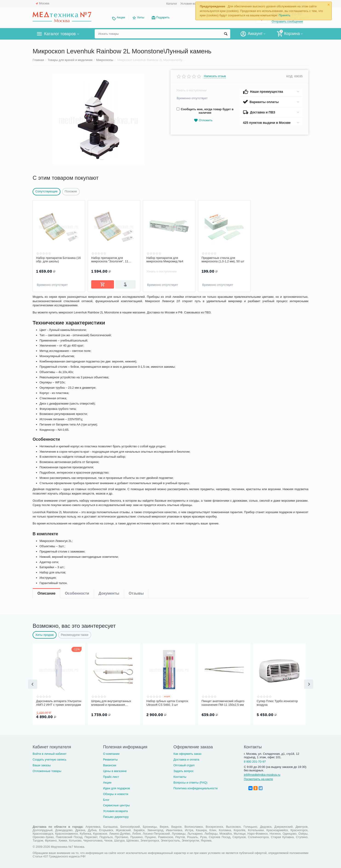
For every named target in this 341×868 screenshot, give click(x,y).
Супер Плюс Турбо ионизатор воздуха (277, 702)
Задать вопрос (184, 770)
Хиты (141, 17)
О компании (111, 753)
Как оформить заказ (187, 753)
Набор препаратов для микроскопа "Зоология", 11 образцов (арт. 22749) (110, 260)
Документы (109, 300)
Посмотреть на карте (258, 778)
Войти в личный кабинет (50, 753)
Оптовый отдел (184, 764)
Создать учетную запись (50, 759)
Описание (46, 300)
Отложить (203, 120)
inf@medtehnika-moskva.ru (262, 774)
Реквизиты (110, 759)
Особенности (77, 300)
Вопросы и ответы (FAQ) (190, 782)
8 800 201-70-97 (255, 761)
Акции (121, 17)
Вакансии (109, 764)
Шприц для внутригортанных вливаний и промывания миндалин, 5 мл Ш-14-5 (111, 703)
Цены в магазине (115, 770)
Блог (106, 799)
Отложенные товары (47, 770)
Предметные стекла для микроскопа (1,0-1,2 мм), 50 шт (223, 260)
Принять (285, 15)
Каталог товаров (60, 34)
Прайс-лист (111, 776)
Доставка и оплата (186, 759)
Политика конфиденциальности (196, 787)
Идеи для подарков (116, 787)
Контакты (180, 776)
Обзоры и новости (116, 793)
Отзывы (136, 300)
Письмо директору (116, 816)
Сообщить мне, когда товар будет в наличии (205, 111)
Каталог (172, 4)
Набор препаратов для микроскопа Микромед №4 (165, 260)
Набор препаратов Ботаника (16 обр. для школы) (58, 260)
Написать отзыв (215, 76)
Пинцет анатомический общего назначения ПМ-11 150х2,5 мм (223, 702)
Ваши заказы (42, 764)
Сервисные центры (116, 804)
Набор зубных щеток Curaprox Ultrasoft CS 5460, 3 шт (167, 702)
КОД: (290, 76)
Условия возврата (193, 4)
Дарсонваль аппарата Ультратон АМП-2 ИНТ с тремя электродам (59, 702)
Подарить (163, 17)
